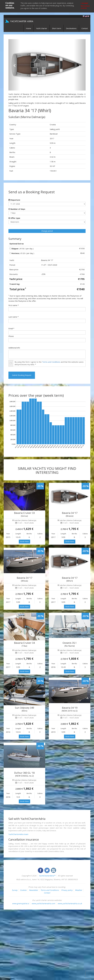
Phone (11, 336)
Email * (11, 328)
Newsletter (34, 890)
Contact (85, 28)
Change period (47, 231)
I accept (84, 3)
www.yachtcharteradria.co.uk (70, 903)
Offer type (14, 218)
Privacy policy (67, 890)
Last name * (13, 317)
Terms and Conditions (51, 362)
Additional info (14, 348)
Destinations (71, 28)
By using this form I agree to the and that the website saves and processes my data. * (49, 363)
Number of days (17, 209)
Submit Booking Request (22, 375)
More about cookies (85, 7)
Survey (15, 890)
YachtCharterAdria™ (47, 876)
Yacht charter (42, 28)
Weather (79, 890)
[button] (14, 65)
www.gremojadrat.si (21, 903)
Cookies (23, 890)
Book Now (24, 541)
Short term (57, 28)
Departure (14, 200)
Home (29, 28)
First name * (14, 305)
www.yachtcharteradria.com (43, 903)
